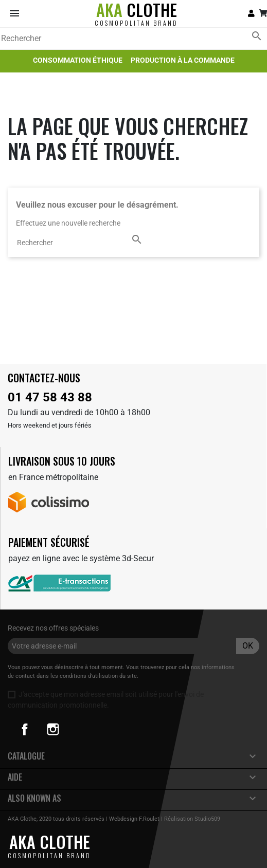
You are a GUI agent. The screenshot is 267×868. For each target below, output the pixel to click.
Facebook (25, 729)
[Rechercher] (133, 39)
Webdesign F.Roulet (134, 819)
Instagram (53, 729)
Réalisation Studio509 (192, 819)
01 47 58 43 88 (50, 397)
